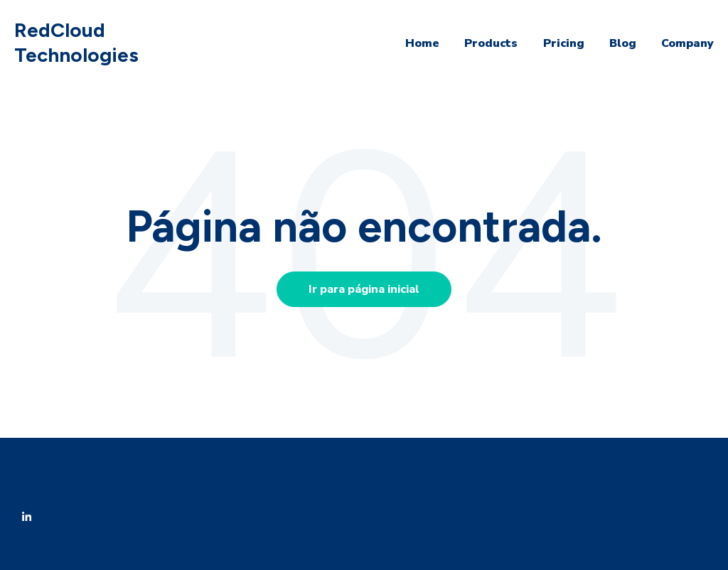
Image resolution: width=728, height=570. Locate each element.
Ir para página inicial (364, 289)
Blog (623, 43)
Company (687, 43)
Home (422, 43)
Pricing (564, 43)
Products (491, 43)
